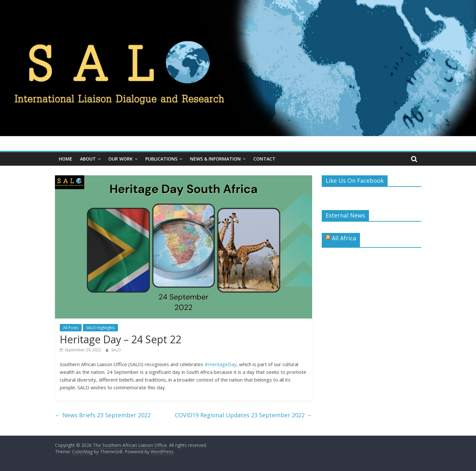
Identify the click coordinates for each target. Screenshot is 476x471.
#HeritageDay (221, 364)
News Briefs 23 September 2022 (103, 415)
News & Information (215, 159)
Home (66, 159)
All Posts (71, 328)
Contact (264, 159)
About (88, 159)
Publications (161, 159)
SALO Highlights (100, 328)
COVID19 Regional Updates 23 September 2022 (243, 415)
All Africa (344, 238)
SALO (116, 350)
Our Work (121, 159)
